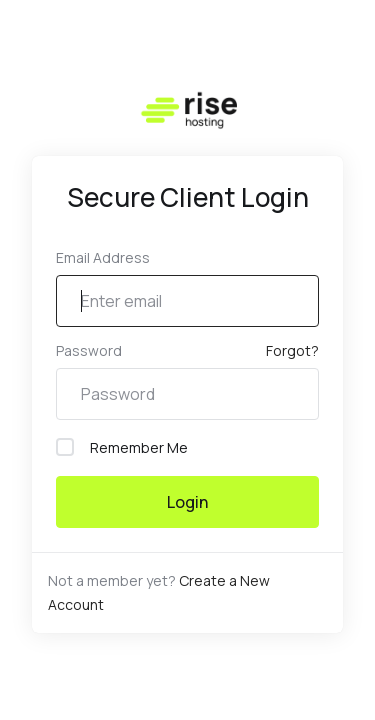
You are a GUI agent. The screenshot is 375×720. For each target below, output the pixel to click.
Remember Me (122, 447)
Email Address (103, 257)
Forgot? (292, 350)
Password (89, 350)
